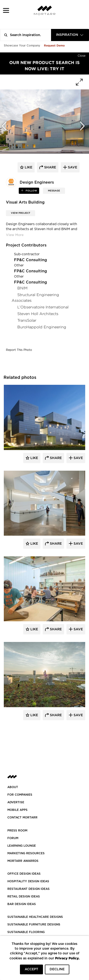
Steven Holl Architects (38, 314)
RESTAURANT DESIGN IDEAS (28, 889)
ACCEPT (31, 969)
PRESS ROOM (17, 831)
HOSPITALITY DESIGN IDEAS (28, 881)
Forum (13, 838)
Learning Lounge (22, 846)
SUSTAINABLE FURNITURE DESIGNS (34, 924)
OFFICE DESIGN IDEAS (24, 874)
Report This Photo (19, 350)
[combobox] (70, 35)
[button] (6, 10)
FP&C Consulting (30, 260)
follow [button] (31, 191)
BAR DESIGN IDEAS (22, 904)
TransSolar (27, 320)
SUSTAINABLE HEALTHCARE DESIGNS (35, 917)
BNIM (22, 288)
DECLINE (57, 969)
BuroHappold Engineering (42, 327)
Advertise (16, 802)
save (72, 167)
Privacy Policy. (67, 958)
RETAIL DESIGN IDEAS (24, 896)
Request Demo (54, 45)
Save (78, 458)
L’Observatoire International (43, 307)
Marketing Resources (26, 853)
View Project (21, 213)
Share (55, 458)
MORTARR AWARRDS (23, 861)
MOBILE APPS (17, 810)
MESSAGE (54, 191)
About (13, 787)
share (50, 167)
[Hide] (82, 55)
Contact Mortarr (22, 817)
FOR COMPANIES (20, 795)
